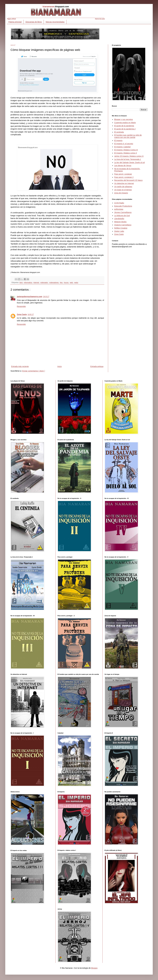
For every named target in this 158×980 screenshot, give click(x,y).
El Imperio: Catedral (122, 147)
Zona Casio (22, 314)
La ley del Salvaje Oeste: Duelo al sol (130, 162)
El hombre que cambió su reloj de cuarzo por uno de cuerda (128, 136)
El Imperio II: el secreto (124, 144)
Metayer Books (120, 222)
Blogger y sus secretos (124, 119)
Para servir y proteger (123, 174)
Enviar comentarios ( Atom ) (34, 371)
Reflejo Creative (121, 228)
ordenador (44, 283)
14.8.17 (46, 297)
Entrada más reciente (20, 366)
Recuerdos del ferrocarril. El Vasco (128, 180)
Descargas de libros (34, 22)
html (21, 283)
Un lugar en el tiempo (123, 190)
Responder (21, 306)
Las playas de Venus (123, 166)
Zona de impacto (121, 193)
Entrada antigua (97, 366)
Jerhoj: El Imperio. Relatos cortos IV (129, 156)
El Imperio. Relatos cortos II (126, 153)
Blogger (94, 968)
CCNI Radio (119, 203)
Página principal (15, 22)
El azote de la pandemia (124, 126)
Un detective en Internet (124, 183)
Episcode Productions (123, 206)
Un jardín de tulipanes (123, 187)
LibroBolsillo (119, 219)
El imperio (118, 140)
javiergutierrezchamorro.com (30, 297)
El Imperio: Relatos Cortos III (126, 150)
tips (62, 283)
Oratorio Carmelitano (123, 225)
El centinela (119, 132)
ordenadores (54, 283)
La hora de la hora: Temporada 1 (128, 159)
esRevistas (119, 209)
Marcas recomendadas (55, 22)
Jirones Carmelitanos (123, 212)
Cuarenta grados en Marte (125, 123)
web (72, 283)
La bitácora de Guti (122, 216)
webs (76, 283)
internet (36, 283)
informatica (28, 283)
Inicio (60, 366)
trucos (66, 283)
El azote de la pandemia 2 (125, 129)
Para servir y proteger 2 (124, 177)
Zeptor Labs (119, 231)
